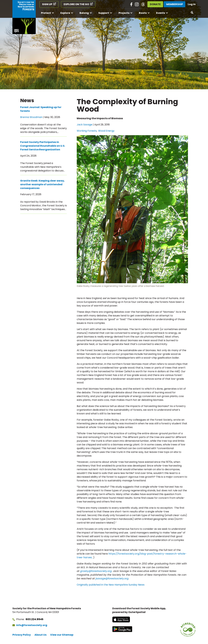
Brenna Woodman (31, 117)
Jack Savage (85, 125)
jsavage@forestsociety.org (112, 578)
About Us (40, 635)
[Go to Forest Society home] (24, 17)
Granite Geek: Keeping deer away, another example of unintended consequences (42, 184)
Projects (124, 13)
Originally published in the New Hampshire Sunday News (111, 585)
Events (161, 13)
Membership (175, 4)
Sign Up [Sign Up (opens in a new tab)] (47, 4)
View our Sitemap (62, 635)
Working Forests (87, 131)
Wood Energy (106, 131)
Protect (46, 13)
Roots (143, 13)
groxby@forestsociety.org (96, 571)
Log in (192, 4)
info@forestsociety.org (32, 625)
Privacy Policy (22, 635)
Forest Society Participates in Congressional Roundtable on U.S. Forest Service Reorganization (43, 146)
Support (104, 13)
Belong (84, 13)
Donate (155, 4)
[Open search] (192, 13)
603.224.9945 (34, 619)
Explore (65, 13)
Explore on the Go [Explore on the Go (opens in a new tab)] (76, 4)
